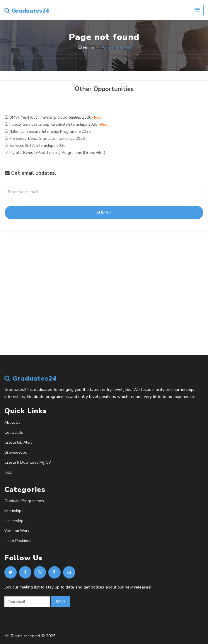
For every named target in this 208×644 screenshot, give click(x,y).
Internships (14, 511)
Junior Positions (18, 541)
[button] (197, 10)
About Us (12, 423)
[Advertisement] (104, 300)
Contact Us (14, 433)
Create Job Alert (18, 443)
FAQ (8, 473)
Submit (104, 212)
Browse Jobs (16, 453)
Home (86, 48)
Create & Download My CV (28, 463)
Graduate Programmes (24, 501)
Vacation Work (17, 531)
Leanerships (15, 521)
